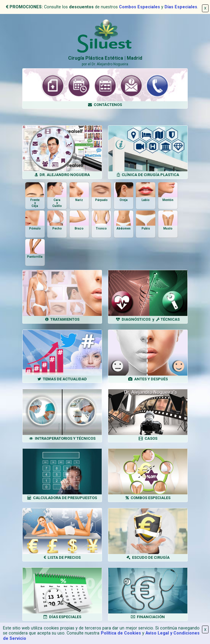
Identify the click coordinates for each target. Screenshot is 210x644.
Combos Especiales (140, 7)
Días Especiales (181, 7)
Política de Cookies (121, 633)
